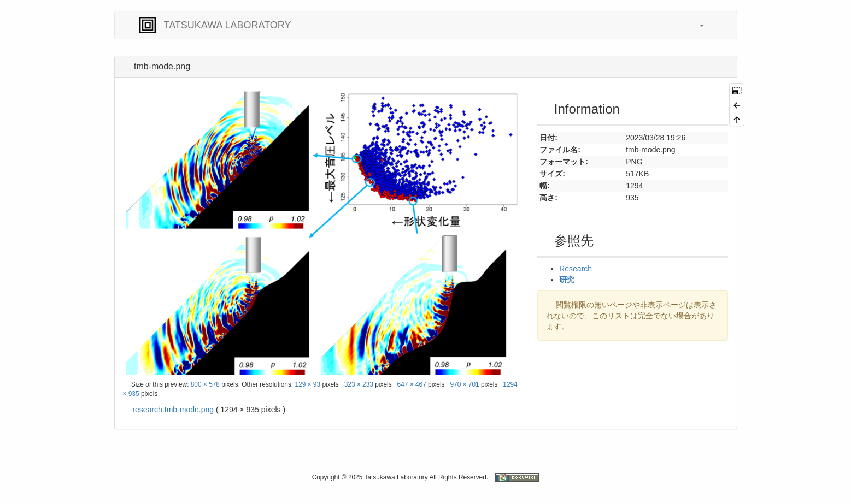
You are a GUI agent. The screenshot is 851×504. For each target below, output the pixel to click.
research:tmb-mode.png (173, 410)
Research (576, 269)
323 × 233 (359, 384)
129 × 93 (307, 384)
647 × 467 (412, 384)
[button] (696, 25)
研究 (567, 280)
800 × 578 (205, 384)
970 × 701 (464, 384)
